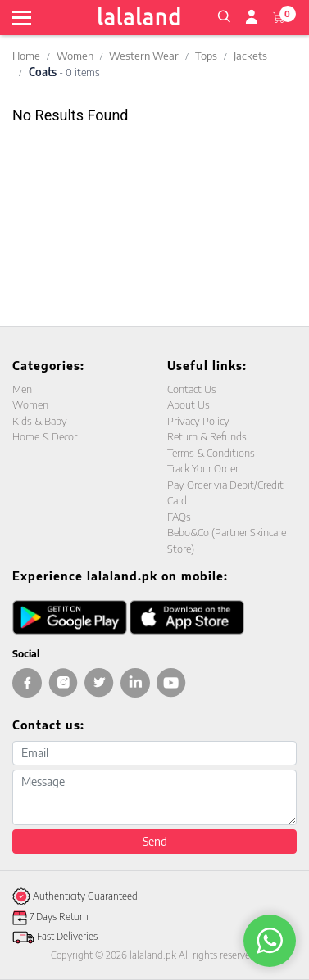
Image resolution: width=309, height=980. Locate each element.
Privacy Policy (198, 421)
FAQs (179, 517)
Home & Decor (45, 436)
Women (75, 56)
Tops (206, 56)
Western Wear (144, 56)
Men (22, 389)
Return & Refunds (207, 436)
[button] (224, 15)
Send (155, 841)
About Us (189, 404)
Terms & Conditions (211, 453)
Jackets (250, 56)
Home (26, 56)
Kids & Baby (40, 421)
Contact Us (192, 389)
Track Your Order (203, 468)
